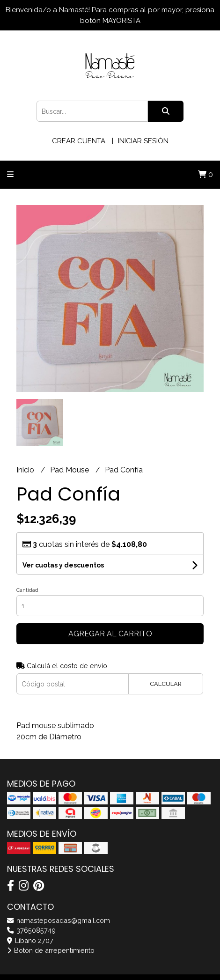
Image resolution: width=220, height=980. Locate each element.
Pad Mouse (70, 470)
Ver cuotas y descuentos (63, 565)
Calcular (166, 684)
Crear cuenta (79, 141)
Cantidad (27, 590)
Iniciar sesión (143, 141)
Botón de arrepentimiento (51, 950)
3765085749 (31, 930)
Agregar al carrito (110, 634)
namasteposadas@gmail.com (59, 920)
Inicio (26, 470)
